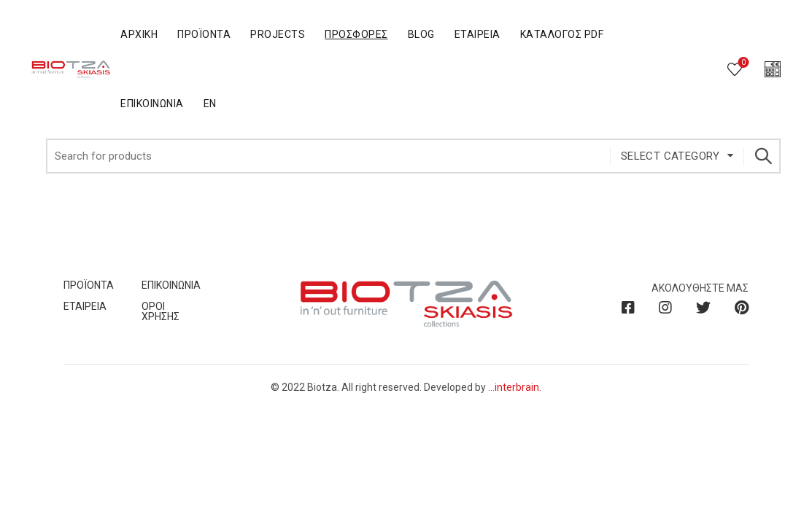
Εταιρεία (477, 34)
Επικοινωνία (152, 104)
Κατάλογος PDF (562, 34)
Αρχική (139, 34)
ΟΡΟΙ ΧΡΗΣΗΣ (161, 311)
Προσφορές (356, 34)
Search (762, 156)
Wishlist (742, 63)
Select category (670, 156)
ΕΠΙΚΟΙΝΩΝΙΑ (171, 285)
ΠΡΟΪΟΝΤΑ (89, 285)
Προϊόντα (204, 34)
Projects (278, 34)
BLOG (421, 34)
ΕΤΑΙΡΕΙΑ (85, 306)
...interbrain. (515, 387)
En (210, 104)
